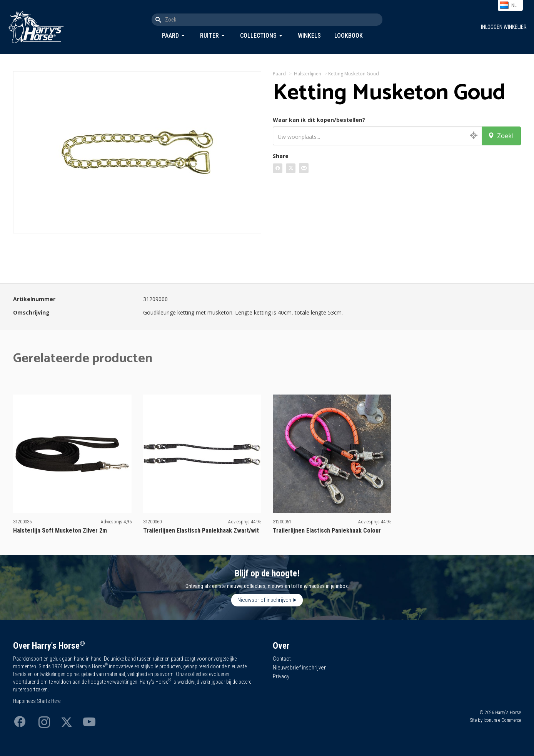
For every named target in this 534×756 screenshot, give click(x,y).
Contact (282, 659)
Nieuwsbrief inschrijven (264, 600)
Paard (170, 36)
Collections (258, 36)
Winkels (309, 36)
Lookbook (349, 36)
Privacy (281, 676)
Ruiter (209, 36)
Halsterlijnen (308, 74)
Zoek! (500, 136)
